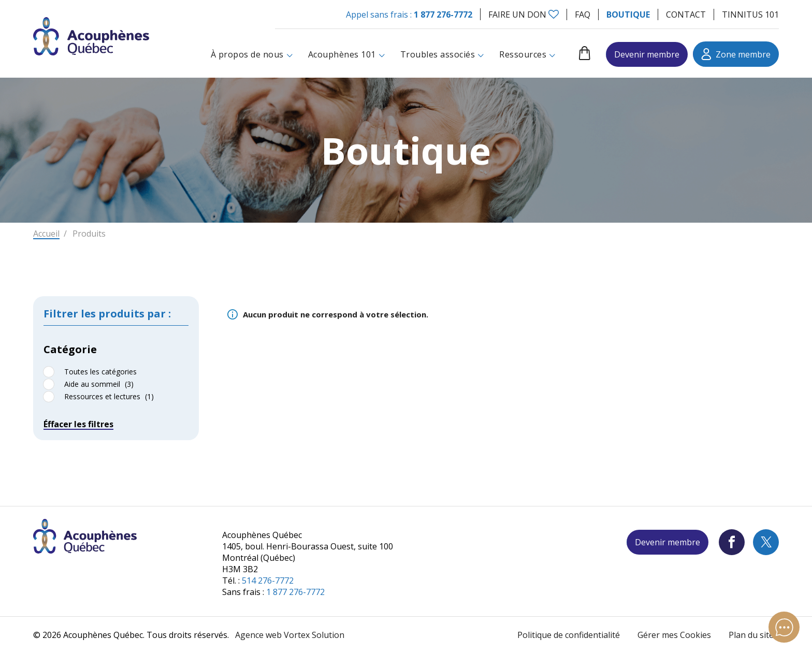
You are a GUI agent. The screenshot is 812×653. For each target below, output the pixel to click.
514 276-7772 (268, 581)
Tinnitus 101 (750, 14)
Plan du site (751, 635)
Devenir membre (647, 54)
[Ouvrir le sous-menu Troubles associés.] (481, 54)
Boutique (628, 14)
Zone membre (736, 54)
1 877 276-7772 (443, 14)
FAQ (583, 14)
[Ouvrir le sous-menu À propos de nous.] (290, 54)
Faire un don (517, 14)
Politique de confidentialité (569, 635)
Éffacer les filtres (78, 430)
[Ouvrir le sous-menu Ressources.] (552, 54)
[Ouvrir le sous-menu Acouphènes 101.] (382, 54)
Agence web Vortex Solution (290, 635)
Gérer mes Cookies (674, 635)
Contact (686, 14)
